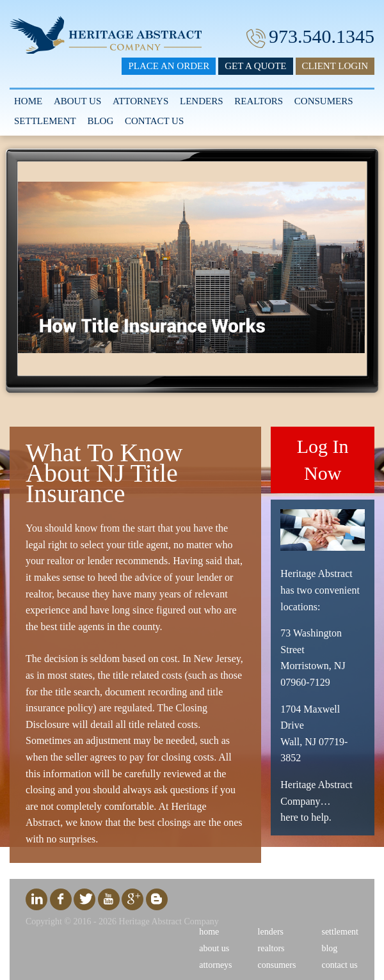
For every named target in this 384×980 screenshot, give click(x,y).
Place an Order (169, 66)
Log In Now (323, 460)
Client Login (335, 66)
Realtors (259, 101)
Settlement (45, 121)
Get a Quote (255, 66)
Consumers (324, 101)
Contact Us (154, 121)
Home (28, 101)
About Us (77, 101)
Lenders (202, 101)
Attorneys (140, 101)
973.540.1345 (322, 36)
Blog (100, 121)
